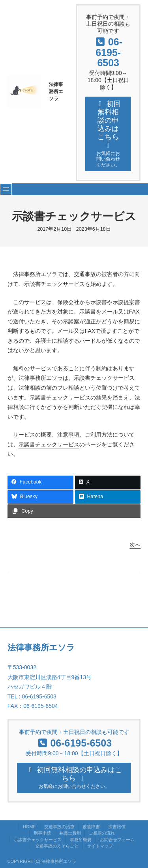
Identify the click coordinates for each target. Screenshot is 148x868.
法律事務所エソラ (56, 92)
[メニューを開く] (6, 189)
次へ (135, 545)
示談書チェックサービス (49, 444)
